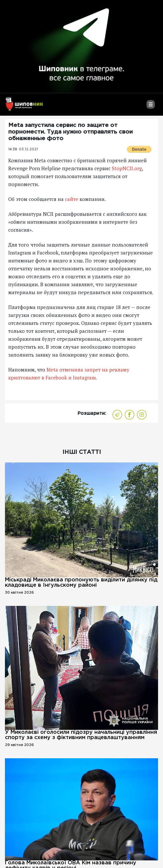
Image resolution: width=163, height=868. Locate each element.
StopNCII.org (127, 168)
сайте (72, 199)
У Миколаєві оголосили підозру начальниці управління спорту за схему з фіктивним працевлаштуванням (81, 735)
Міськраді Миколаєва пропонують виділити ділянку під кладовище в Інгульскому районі (81, 583)
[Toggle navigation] (151, 107)
